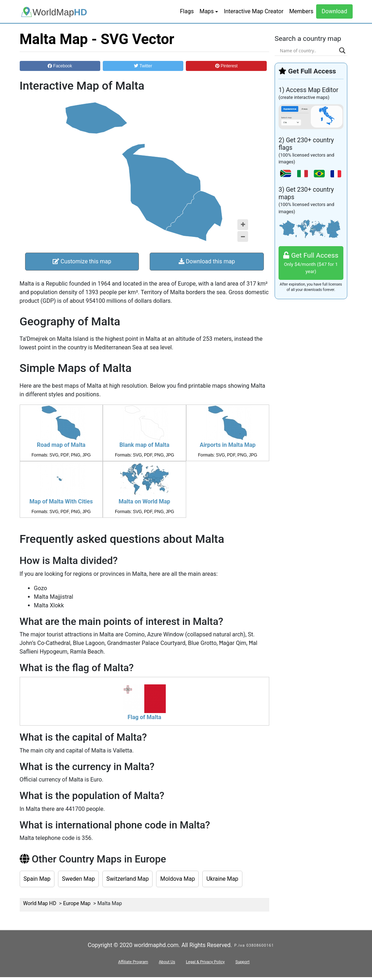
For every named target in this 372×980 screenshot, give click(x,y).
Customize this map (82, 261)
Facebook (60, 66)
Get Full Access (311, 263)
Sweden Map (78, 879)
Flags (187, 11)
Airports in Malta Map (228, 445)
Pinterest (226, 66)
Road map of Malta (61, 445)
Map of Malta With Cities (61, 501)
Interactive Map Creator (253, 11)
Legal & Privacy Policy (205, 962)
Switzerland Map (127, 879)
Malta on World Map (144, 501)
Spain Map (37, 879)
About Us (167, 962)
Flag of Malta (144, 717)
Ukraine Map (222, 879)
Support (243, 962)
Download (334, 11)
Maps (207, 11)
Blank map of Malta (144, 445)
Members (301, 11)
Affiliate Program (133, 962)
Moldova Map (177, 879)
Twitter (143, 66)
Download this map (207, 261)
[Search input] (308, 51)
